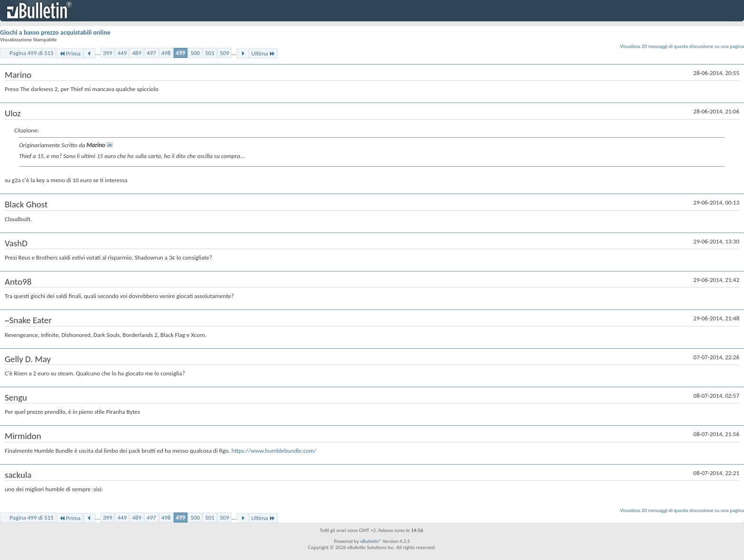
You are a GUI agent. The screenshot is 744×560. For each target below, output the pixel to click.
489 (137, 53)
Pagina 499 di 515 (32, 53)
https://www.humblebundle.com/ (274, 451)
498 (166, 53)
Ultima (263, 53)
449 (122, 53)
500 (195, 53)
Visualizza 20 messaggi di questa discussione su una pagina (682, 46)
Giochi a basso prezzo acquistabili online (55, 33)
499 (181, 53)
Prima (70, 53)
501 (210, 53)
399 (108, 53)
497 (151, 53)
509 (224, 53)
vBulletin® (371, 541)
